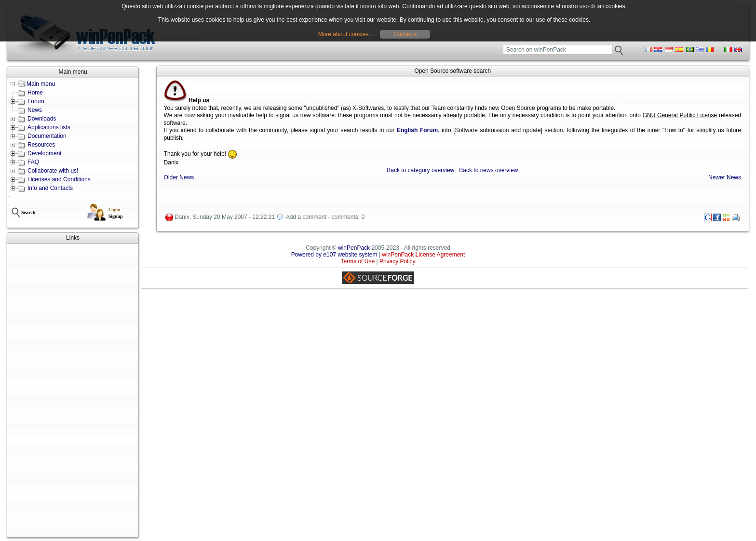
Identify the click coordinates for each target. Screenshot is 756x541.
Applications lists (49, 127)
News (35, 110)
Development (45, 153)
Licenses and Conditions (59, 179)
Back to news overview (488, 170)
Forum (36, 101)
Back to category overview (420, 170)
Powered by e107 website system (334, 255)
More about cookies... (346, 34)
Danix (182, 217)
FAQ (33, 162)
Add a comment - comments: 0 (325, 217)
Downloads (42, 119)
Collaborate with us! (53, 171)
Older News (179, 177)
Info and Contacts (50, 188)
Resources (41, 145)
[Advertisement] (73, 391)
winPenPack (354, 248)
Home (35, 93)
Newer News (725, 177)
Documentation (47, 136)
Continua (405, 34)
